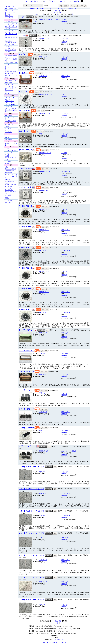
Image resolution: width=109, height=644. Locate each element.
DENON (44, 209)
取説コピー (64, 8)
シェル (7, 92)
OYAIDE (45, 153)
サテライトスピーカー (27, 446)
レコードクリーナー (26, 428)
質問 (39, 54)
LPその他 (8, 161)
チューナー (8, 41)
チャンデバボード (10, 45)
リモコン (22, 35)
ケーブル (8, 126)
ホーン (7, 70)
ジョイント (23, 54)
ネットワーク (9, 73)
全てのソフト (9, 14)
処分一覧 (48, 8)
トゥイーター (9, 68)
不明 (43, 57)
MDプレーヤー (9, 101)
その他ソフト (9, 163)
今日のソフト (9, 10)
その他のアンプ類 (10, 43)
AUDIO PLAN (9, 186)
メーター (22, 17)
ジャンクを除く (75, 6)
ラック (7, 130)
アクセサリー (9, 125)
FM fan (7, 199)
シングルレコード (10, 158)
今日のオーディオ (10, 9)
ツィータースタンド (26, 409)
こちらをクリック (59, 640)
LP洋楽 (7, 154)
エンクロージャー (10, 72)
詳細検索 (66, 6)
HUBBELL (46, 172)
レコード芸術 (9, 202)
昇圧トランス (9, 84)
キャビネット (24, 73)
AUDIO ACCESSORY (11, 185)
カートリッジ (9, 90)
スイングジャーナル (11, 174)
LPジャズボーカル (10, 151)
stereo (7, 197)
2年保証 (42, 8)
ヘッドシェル (24, 92)
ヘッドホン (8, 132)
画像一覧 (58, 10)
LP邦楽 (7, 156)
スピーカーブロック (26, 390)
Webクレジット (74, 8)
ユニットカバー (25, 131)
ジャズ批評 (8, 195)
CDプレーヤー (9, 106)
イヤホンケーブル (25, 150)
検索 (61, 6)
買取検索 (83, 6)
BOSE (43, 451)
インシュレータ (10, 128)
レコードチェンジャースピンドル (31, 467)
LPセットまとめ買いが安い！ (63, 1)
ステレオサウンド (10, 169)
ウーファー (8, 64)
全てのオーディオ (10, 12)
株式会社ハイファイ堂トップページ (54, 642)
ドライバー (8, 66)
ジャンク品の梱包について (34, 1)
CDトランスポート (11, 108)
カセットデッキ (10, 116)
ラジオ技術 (8, 200)
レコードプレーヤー (11, 81)
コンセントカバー (25, 168)
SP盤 (6, 160)
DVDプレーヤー (10, 105)
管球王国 (8, 180)
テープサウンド (10, 181)
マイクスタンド (25, 110)
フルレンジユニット (11, 63)
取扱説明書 (8, 139)
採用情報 (77, 1)
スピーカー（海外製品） (69, 451)
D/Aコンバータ (9, 97)
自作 (41, 431)
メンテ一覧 (56, 8)
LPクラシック (9, 152)
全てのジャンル (10, 7)
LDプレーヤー (9, 103)
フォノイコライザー (11, 88)
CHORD (44, 38)
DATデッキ (8, 99)
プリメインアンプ (10, 21)
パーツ (7, 136)
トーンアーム (9, 83)
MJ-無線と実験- (10, 171)
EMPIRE (46, 95)
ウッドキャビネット (26, 330)
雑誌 (6, 167)
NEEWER (45, 113)
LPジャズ (8, 149)
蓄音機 (7, 93)
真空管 (7, 138)
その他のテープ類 (10, 121)
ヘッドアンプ (9, 86)
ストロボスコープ (25, 206)
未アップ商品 (48, 1)
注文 (36, 17)
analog (7, 183)
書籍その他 (8, 172)
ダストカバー (9, 18)
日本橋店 (64, 22)
